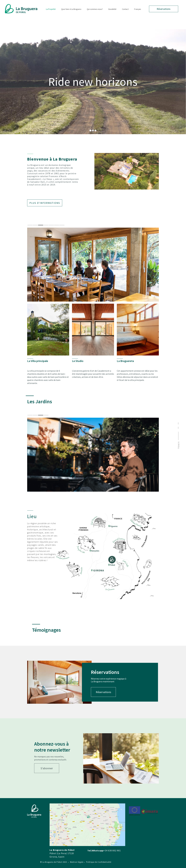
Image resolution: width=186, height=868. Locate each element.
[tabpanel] (93, 265)
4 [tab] (46, 225)
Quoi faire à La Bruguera (71, 9)
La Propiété (51, 9)
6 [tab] (57, 225)
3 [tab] (41, 225)
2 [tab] (35, 225)
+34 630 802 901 (112, 850)
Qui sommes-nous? (95, 9)
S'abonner (47, 768)
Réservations (164, 9)
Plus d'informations (45, 203)
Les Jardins (40, 402)
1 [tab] (30, 225)
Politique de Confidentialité (98, 862)
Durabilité (112, 9)
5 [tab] (51, 225)
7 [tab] (62, 225)
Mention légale (76, 862)
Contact (125, 9)
